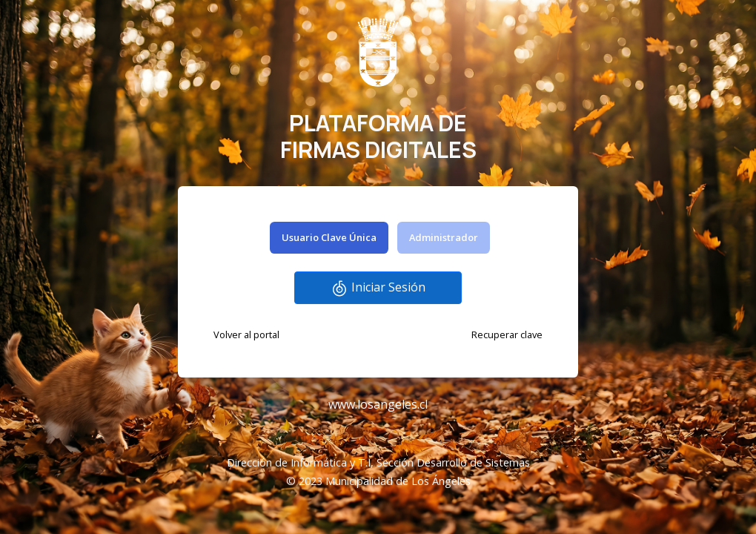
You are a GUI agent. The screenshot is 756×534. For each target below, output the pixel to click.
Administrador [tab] (444, 237)
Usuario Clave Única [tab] (329, 237)
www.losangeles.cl (378, 404)
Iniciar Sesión (378, 288)
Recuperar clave (507, 334)
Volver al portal (246, 334)
